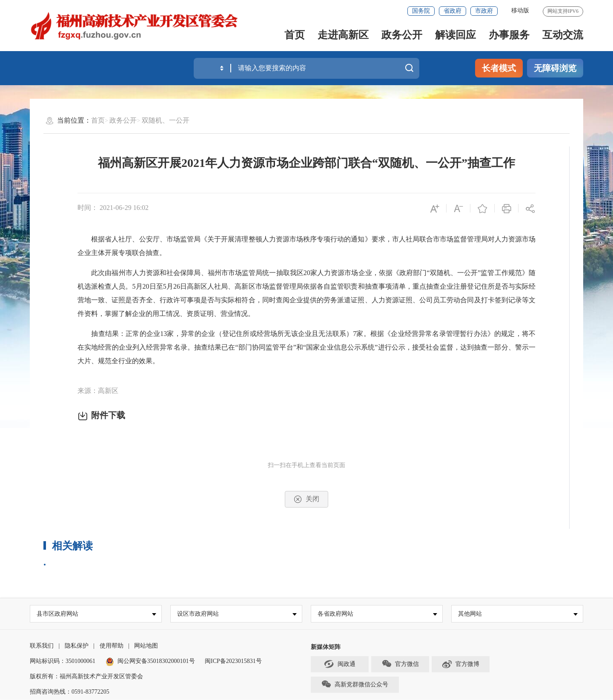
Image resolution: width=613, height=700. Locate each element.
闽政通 (340, 664)
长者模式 (499, 68)
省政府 (453, 11)
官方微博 (460, 664)
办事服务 (509, 35)
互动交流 (563, 35)
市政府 (484, 11)
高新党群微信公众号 (355, 685)
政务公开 (402, 35)
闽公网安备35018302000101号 (156, 661)
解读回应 (455, 35)
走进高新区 (343, 35)
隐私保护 (77, 646)
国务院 (421, 11)
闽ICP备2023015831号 (233, 661)
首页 (295, 35)
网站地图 (146, 646)
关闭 (306, 499)
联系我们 (42, 646)
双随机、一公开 (166, 120)
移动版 (520, 10)
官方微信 (400, 664)
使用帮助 (112, 646)
